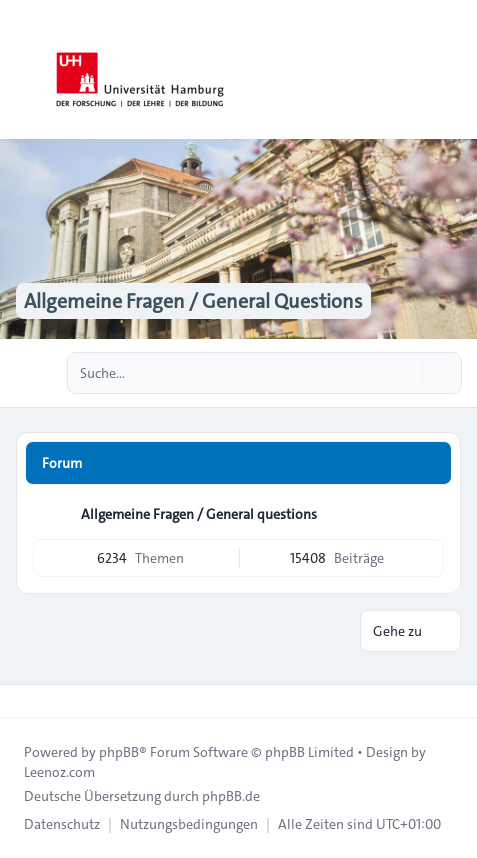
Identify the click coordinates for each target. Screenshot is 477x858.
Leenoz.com (59, 772)
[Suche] (405, 373)
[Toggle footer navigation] (24, 701)
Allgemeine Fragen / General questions (199, 514)
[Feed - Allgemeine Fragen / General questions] (427, 514)
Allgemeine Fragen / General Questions (193, 301)
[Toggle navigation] (453, 70)
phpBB (119, 752)
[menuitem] (62, 824)
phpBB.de (231, 796)
